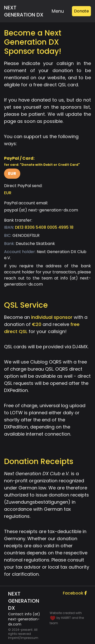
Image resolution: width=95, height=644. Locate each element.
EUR (12, 174)
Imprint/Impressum (23, 638)
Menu (58, 11)
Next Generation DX (24, 11)
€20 (37, 324)
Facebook (75, 593)
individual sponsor (52, 317)
